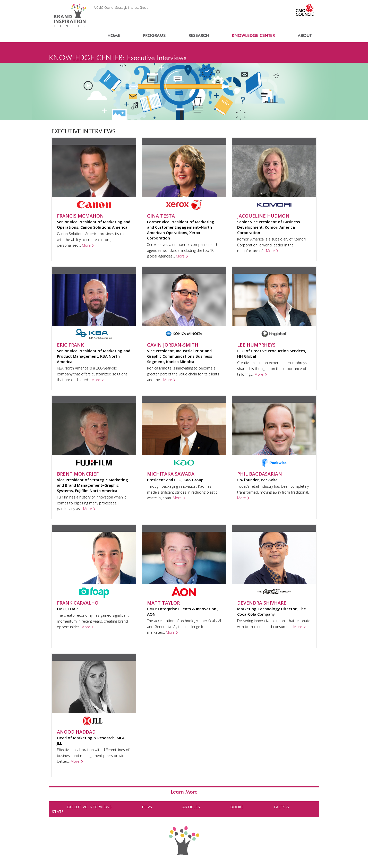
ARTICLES (191, 807)
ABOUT (305, 36)
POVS (147, 807)
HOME (114, 36)
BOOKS (237, 807)
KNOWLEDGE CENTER (253, 36)
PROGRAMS (154, 36)
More (86, 245)
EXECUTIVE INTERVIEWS (89, 807)
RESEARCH (199, 36)
